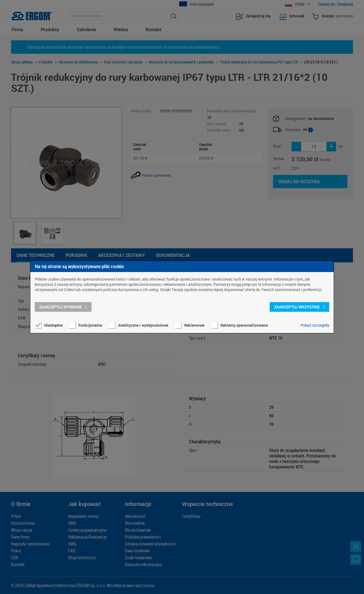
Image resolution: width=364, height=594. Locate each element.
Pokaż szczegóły (315, 325)
